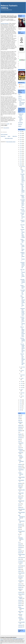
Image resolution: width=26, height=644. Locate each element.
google (20, 544)
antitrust (20, 425)
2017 (21, 149)
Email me (20, 124)
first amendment (21, 531)
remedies (20, 592)
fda (19, 528)
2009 (21, 165)
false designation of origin (22, 517)
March (22, 389)
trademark (20, 615)
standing (20, 602)
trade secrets (21, 612)
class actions (21, 443)
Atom (19, 95)
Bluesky (20, 126)
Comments (22, 87)
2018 (21, 147)
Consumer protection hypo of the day (23, 265)
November (23, 367)
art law (20, 429)
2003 (21, 410)
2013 (21, 157)
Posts (21, 85)
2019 (21, 145)
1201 (19, 415)
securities (20, 600)
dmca (19, 504)
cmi (19, 446)
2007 (21, 402)
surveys (20, 604)
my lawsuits (21, 561)
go (19, 542)
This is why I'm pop (23, 171)
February (22, 393)
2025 (21, 133)
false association (22, 512)
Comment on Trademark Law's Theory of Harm (23, 233)
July (22, 382)
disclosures (20, 498)
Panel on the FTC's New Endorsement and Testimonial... (23, 359)
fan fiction (20, 524)
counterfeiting (21, 470)
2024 (21, 135)
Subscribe (22, 49)
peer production (21, 573)
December (23, 167)
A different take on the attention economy (23, 256)
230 (19, 419)
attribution (20, 431)
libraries (20, 553)
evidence (20, 507)
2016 (21, 151)
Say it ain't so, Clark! (23, 226)
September (23, 375)
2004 (21, 408)
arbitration (20, 427)
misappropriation (22, 554)
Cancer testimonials (22, 241)
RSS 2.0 (20, 98)
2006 (21, 404)
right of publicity (21, 594)
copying (20, 466)
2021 (21, 141)
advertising (20, 422)
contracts (20, 464)
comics (20, 448)
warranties (20, 627)
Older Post (15, 136)
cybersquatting (21, 480)
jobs (19, 549)
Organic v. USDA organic (22, 196)
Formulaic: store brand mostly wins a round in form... (23, 178)
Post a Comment (4, 134)
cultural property (21, 477)
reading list (20, 589)
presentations (21, 581)
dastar (19, 485)
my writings (20, 563)
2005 (21, 406)
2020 (21, 143)
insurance (20, 546)
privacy (20, 584)
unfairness (20, 625)
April (22, 388)
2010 (21, 163)
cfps (19, 441)
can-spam (20, 438)
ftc (19, 534)
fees (19, 529)
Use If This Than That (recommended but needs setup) (21, 102)
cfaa (19, 439)
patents (20, 571)
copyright (20, 468)
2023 (21, 137)
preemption (20, 578)
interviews (20, 547)
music (19, 559)
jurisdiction (20, 551)
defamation (20, 487)
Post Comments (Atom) (11, 142)
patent (19, 569)
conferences (21, 453)
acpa (19, 420)
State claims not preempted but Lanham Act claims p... (23, 301)
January (22, 396)
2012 (21, 159)
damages (20, 483)
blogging (20, 434)
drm (19, 506)
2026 (21, 131)
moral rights (21, 557)
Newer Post (3, 136)
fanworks (20, 526)
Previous (3, 23)
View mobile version (9, 138)
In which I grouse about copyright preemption (23, 321)
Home (9, 136)
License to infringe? (23, 221)
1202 (19, 417)
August (22, 378)
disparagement (21, 501)
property (20, 587)
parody (20, 568)
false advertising (6, 128)
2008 (21, 400)
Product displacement (23, 287)
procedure (20, 586)
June (22, 384)
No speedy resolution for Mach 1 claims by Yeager (23, 204)
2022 (21, 139)
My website (20, 123)
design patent (21, 493)
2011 (21, 161)
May (22, 385)
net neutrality (21, 566)
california (20, 436)
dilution (20, 496)
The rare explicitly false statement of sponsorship (23, 348)
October (22, 370)
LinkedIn (20, 96)
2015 (21, 153)
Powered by (22, 60)
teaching (20, 605)
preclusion (20, 576)
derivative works (21, 490)
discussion (7, 23)
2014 (21, 155)
